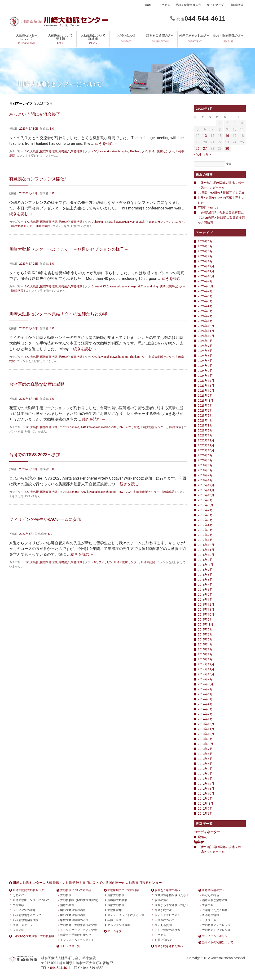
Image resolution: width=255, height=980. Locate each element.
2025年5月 (205, 301)
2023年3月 (205, 425)
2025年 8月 (206, 286)
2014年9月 (205, 679)
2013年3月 (205, 769)
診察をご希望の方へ (160, 40)
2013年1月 (205, 779)
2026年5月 (205, 241)
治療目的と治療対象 (215, 900)
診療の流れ (162, 900)
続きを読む (106, 143)
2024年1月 (205, 376)
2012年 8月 (206, 804)
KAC (95, 151)
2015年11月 (206, 610)
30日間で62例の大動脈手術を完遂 (221, 193)
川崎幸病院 (236, 5)
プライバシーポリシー (216, 936)
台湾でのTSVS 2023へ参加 (35, 455)
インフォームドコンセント (77, 940)
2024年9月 (205, 341)
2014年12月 (206, 664)
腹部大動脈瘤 (116, 905)
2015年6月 (205, 634)
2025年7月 (205, 291)
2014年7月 (205, 689)
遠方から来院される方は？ (172, 905)
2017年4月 (205, 525)
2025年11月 (206, 271)
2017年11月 (206, 490)
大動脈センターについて (27, 40)
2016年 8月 (206, 565)
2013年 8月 (206, 744)
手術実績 (18, 905)
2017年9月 (205, 500)
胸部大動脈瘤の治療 (73, 910)
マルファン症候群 (119, 925)
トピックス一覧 (70, 946)
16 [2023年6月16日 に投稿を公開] (227, 136)
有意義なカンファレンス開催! (37, 179)
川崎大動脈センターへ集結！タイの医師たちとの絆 (58, 314)
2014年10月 (206, 674)
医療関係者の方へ (213, 890)
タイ (145, 151)
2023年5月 (205, 415)
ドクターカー (211, 920)
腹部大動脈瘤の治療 (73, 915)
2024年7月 (205, 346)
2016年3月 (205, 590)
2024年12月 (206, 326)
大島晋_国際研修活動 (44, 151)
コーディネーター (207, 832)
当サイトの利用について (218, 942)
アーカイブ (114, 931)
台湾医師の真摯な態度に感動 (37, 384)
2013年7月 (205, 749)
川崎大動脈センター (162, 151)
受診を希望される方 (188, 5)
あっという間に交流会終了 (35, 114)
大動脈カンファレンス (216, 930)
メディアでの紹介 (24, 910)
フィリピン (106, 562)
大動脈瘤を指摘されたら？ (172, 895)
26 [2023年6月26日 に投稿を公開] (198, 149)
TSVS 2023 (125, 427)
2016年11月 (206, 550)
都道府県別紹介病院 (26, 920)
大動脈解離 (114, 910)
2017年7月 (205, 510)
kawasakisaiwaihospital (113, 151)
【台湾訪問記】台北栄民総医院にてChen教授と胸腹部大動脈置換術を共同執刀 (221, 218)
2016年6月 (205, 575)
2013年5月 (205, 759)
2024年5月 (205, 356)
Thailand (135, 151)
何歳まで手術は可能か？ (76, 935)
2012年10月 (206, 794)
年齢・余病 (114, 920)
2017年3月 (205, 530)
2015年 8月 (206, 624)
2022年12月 (206, 440)
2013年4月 (205, 764)
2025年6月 (205, 296)
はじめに (18, 895)
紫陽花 (202, 837)
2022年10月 (206, 450)
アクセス (164, 5)
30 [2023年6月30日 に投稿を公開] (227, 149)
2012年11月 (206, 789)
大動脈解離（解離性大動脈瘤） (80, 900)
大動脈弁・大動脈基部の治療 (79, 925)
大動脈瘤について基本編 (60, 40)
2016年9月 (205, 560)
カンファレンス (167, 222)
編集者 (199, 842)
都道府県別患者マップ (27, 915)
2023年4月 (205, 420)
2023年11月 (206, 386)
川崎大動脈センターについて (31, 900)
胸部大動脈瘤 (116, 895)
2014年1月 (205, 719)
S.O (52, 129)
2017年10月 (206, 495)
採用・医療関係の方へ (229, 40)
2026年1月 (205, 261)
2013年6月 (205, 754)
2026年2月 (205, 256)
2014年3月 (205, 709)
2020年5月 (205, 460)
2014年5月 (205, 699)
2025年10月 (206, 276)
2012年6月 (205, 814)
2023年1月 (205, 435)
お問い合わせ (126, 40)
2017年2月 (205, 535)
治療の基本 (67, 905)
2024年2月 (205, 371)
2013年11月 (206, 729)
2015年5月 (205, 639)
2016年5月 (205, 580)
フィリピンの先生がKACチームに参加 (45, 519)
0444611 (205, 18)
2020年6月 (205, 455)
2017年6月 (205, 515)
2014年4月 (205, 704)
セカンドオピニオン (167, 915)
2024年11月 (206, 331)
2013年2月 (205, 774)
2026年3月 (205, 251)
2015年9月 (205, 619)
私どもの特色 (211, 895)
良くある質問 (163, 925)
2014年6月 (205, 694)
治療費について (165, 920)
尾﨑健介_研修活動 (70, 151)
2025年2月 (205, 316)
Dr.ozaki (97, 286)
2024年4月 (205, 361)
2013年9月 (205, 739)
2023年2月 (205, 430)
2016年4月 (205, 585)
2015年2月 (205, 654)
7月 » (207, 154)
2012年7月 (205, 809)
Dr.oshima (73, 427)
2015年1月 (205, 659)
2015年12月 (206, 605)
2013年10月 (206, 734)
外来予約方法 (163, 910)
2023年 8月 (206, 401)
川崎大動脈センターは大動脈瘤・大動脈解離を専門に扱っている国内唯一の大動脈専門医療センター (87, 883)
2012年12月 (206, 784)
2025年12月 (206, 266)
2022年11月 (206, 445)
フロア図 (18, 930)
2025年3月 (205, 311)
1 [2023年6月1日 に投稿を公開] (220, 123)
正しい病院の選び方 (167, 930)
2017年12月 (206, 485)
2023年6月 (205, 411)
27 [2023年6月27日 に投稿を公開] (205, 149)
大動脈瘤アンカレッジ (216, 925)
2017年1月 (205, 540)
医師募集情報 (211, 915)
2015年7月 (205, 629)
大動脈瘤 (66, 895)
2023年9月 (205, 396)
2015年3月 (205, 649)
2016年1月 (205, 600)
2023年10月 (206, 391)
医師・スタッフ (23, 925)
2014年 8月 (206, 684)
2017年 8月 (206, 505)
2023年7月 (205, 406)
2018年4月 (205, 465)
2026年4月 (205, 246)
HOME (149, 5)
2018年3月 (205, 470)
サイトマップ (215, 5)
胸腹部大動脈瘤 (117, 900)
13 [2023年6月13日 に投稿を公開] (205, 136)
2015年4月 (205, 644)
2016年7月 (205, 570)
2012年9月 (205, 799)
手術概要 (208, 905)
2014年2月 (205, 714)
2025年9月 (205, 281)
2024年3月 (205, 366)
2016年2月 (205, 595)
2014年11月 (206, 669)
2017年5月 (205, 520)
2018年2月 (205, 475)
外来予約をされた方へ (195, 40)
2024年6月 (205, 351)
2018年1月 (205, 480)
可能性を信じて (209, 208)
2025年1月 (205, 321)
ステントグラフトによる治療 (79, 930)
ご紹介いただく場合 (215, 910)
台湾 (136, 427)
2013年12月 (206, 724)
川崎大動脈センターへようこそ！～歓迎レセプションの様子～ (69, 249)
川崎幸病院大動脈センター (30, 890)
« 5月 (198, 154)
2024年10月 (206, 336)
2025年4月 (205, 306)
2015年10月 (206, 615)
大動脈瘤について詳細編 (93, 40)
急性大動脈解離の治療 (74, 920)
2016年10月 (206, 555)
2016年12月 (206, 545)
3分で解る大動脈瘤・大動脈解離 (33, 936)
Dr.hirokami (99, 222)
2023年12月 (206, 381)
